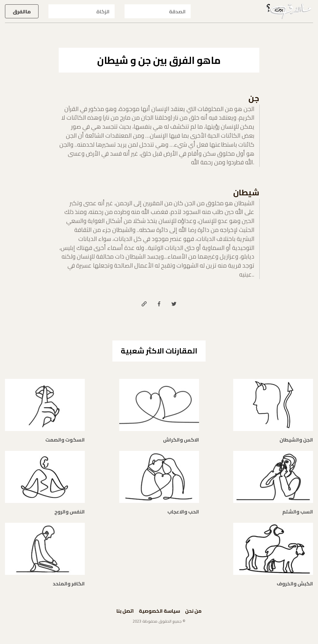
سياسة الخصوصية (159, 611)
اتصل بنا (125, 611)
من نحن (193, 611)
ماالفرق (22, 11)
